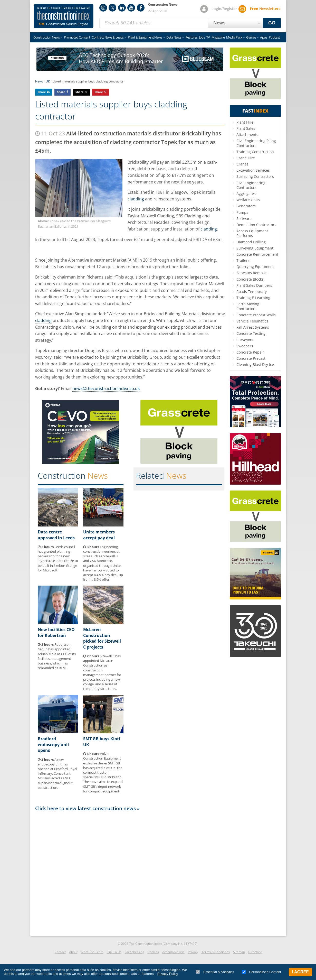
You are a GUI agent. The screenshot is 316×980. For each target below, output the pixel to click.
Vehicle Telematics (252, 321)
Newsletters (265, 9)
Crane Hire (246, 158)
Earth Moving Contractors (248, 306)
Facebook (141, 8)
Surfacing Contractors (255, 176)
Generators (246, 206)
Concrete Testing (251, 333)
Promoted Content (77, 37)
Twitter (112, 8)
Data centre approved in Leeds (56, 535)
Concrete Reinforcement (257, 254)
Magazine (218, 37)
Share (42, 92)
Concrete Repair (250, 352)
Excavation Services (253, 170)
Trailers (243, 260)
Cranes (242, 164)
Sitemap (239, 952)
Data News (174, 37)
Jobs (202, 37)
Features (192, 37)
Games (251, 37)
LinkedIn (122, 8)
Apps (264, 37)
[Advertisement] (130, 872)
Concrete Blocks (250, 279)
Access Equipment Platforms (252, 233)
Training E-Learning (253, 298)
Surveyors (245, 340)
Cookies (153, 952)
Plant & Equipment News (145, 37)
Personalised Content (261, 972)
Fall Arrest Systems (253, 327)
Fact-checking (135, 952)
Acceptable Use (173, 952)
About (73, 952)
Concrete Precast (251, 358)
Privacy (193, 952)
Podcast (274, 37)
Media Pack (234, 37)
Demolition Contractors (256, 225)
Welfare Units (248, 200)
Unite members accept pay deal (99, 535)
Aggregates (246, 194)
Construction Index (64, 16)
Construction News (47, 37)
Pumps (242, 212)
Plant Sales (246, 128)
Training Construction (255, 152)
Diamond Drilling (251, 242)
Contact (60, 952)
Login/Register (224, 9)
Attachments (247, 135)
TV (208, 37)
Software (244, 219)
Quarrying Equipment (255, 267)
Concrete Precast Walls (256, 315)
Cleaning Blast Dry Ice (255, 364)
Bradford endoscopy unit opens (54, 745)
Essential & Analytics (215, 972)
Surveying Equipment (255, 248)
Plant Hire (245, 122)
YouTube (131, 8)
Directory (255, 952)
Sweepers (245, 346)
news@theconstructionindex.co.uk (106, 389)
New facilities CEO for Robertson (56, 632)
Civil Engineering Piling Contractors (256, 143)
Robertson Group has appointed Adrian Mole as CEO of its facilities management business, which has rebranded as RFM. (57, 656)
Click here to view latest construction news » (88, 808)
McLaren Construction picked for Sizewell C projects (102, 638)
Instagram (103, 8)
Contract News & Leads (108, 37)
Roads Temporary (252, 292)
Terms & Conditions (216, 952)
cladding (136, 199)
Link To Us (114, 952)
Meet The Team (92, 952)
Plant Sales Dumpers (254, 285)
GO (272, 23)
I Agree (300, 972)
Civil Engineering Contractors (251, 185)
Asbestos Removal (252, 273)
